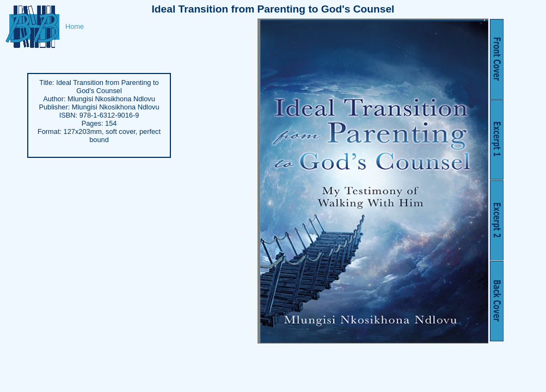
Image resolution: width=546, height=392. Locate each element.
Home (75, 26)
